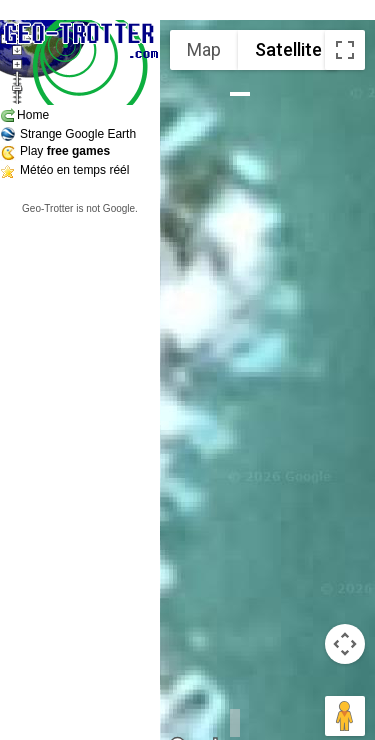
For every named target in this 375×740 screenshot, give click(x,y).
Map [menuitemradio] (204, 49)
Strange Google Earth (78, 134)
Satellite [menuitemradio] (288, 49)
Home (33, 115)
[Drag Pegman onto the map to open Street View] (345, 716)
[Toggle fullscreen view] (345, 50)
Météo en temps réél (74, 170)
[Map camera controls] (345, 644)
